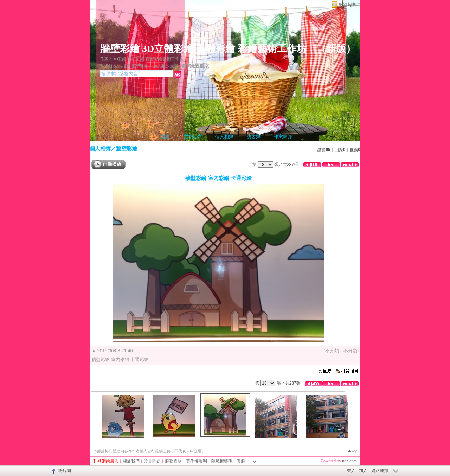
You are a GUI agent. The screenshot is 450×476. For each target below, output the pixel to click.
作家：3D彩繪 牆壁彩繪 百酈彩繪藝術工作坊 (142, 59)
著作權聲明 (197, 461)
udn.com (349, 461)
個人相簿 (224, 137)
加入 (363, 471)
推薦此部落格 (135, 66)
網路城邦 (348, 5)
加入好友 (109, 66)
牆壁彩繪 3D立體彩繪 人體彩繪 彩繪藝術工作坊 (203, 49)
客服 (241, 461)
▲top (352, 450)
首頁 (166, 137)
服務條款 (173, 461)
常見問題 (152, 461)
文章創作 (193, 137)
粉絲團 (65, 471)
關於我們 (131, 461)
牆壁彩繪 (127, 149)
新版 (336, 49)
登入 (351, 471)
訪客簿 (254, 137)
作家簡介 (283, 137)
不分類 (332, 351)
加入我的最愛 (166, 66)
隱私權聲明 (222, 461)
